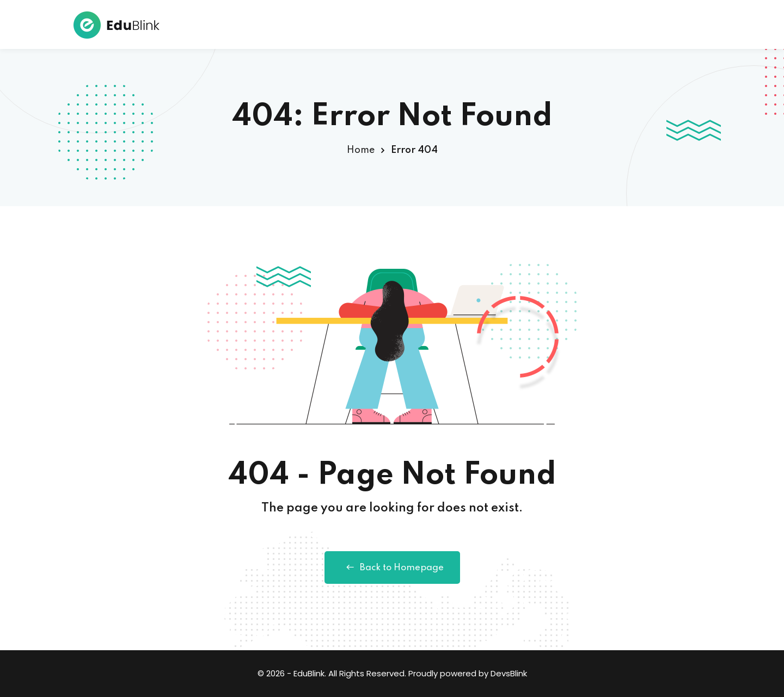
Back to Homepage (392, 568)
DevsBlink (509, 673)
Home (361, 150)
